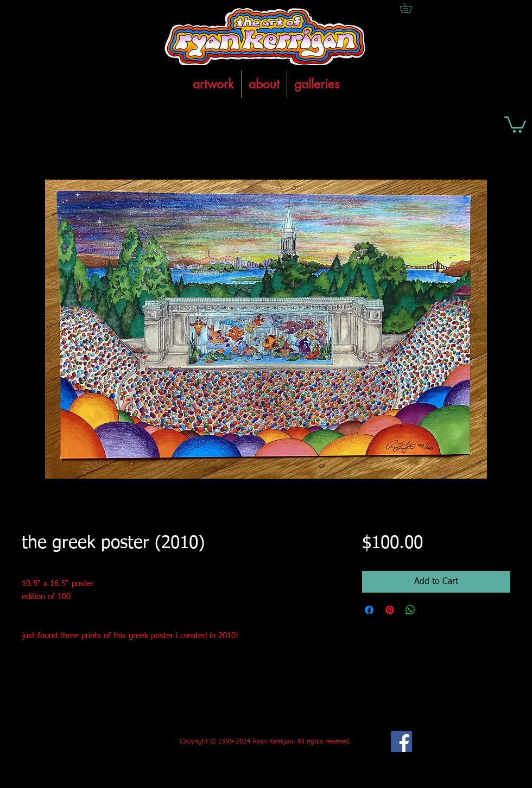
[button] (515, 124)
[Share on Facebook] (369, 610)
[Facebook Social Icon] (401, 742)
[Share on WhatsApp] (410, 610)
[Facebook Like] (102, 742)
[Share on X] (431, 610)
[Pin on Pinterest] (390, 610)
